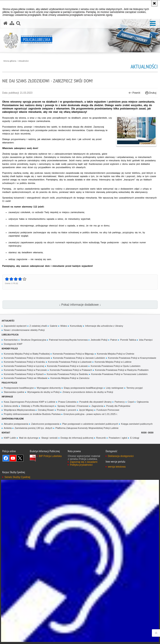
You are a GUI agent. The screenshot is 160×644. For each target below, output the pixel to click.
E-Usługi (135, 438)
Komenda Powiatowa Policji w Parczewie (25, 370)
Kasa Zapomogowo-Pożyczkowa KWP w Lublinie (29, 402)
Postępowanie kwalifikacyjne (19, 388)
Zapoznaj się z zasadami (84, 462)
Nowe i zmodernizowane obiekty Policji (24, 330)
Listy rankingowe (115, 388)
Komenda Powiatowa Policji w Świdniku (67, 374)
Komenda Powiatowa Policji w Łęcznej (24, 366)
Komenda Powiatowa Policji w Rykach (24, 374)
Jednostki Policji (99, 340)
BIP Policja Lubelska (50, 456)
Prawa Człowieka (67, 402)
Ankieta (8, 428)
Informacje (7, 396)
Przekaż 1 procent (66, 410)
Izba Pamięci (146, 340)
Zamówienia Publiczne (13, 419)
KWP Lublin (10, 438)
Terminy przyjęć (135, 388)
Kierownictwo (11, 340)
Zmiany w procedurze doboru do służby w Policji (88, 392)
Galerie (54, 326)
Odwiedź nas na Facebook (6, 458)
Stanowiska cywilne (14, 392)
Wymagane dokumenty (49, 388)
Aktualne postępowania (16, 424)
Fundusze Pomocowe (108, 410)
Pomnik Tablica (128, 340)
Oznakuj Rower (46, 410)
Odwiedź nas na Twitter (20, 458)
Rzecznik (101, 438)
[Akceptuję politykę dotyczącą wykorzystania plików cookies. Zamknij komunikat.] (154, 3)
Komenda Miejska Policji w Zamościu (70, 378)
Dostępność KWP (13, 344)
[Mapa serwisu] (12, 23)
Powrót (134, 93)
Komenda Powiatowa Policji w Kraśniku (24, 362)
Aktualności (24, 61)
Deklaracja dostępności (121, 456)
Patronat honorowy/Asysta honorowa (68, 340)
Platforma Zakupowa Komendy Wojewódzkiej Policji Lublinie (87, 428)
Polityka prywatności (81, 465)
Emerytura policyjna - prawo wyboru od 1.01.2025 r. (91, 414)
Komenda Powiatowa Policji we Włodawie (26, 378)
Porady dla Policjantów (118, 406)
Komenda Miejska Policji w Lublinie (113, 362)
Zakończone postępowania (45, 424)
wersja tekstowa (117, 467)
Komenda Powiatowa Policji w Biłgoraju (73, 354)
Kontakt (6, 432)
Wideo (64, 326)
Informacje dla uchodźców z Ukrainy (104, 326)
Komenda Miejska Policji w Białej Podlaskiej (27, 354)
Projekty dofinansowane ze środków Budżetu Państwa (32, 414)
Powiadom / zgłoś (118, 438)
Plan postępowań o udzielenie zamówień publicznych (90, 424)
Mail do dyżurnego (29, 438)
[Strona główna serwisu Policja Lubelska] (5, 23)
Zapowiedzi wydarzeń (15, 326)
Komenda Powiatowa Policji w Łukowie (67, 366)
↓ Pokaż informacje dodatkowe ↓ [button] (80, 305)
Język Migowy (86, 410)
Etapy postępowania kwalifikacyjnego (83, 388)
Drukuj (151, 93)
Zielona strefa (11, 406)
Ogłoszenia (143, 402)
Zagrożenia (97, 406)
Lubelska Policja (10, 334)
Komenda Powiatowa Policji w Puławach (71, 370)
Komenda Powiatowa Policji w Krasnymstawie (132, 358)
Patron (114, 340)
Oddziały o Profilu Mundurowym (38, 406)
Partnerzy (120, 402)
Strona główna (10, 61)
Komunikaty (76, 326)
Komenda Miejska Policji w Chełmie (116, 354)
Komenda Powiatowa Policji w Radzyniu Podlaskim (122, 370)
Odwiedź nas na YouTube (13, 458)
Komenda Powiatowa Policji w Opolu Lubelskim (116, 366)
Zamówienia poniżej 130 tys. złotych (34, 428)
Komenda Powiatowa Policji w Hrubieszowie (27, 358)
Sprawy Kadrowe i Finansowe (73, 406)
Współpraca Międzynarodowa (19, 410)
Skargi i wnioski (49, 438)
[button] (153, 24)
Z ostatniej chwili (38, 326)
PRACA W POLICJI (9, 383)
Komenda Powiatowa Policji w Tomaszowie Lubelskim (119, 374)
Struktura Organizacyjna (33, 340)
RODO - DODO (147, 432)
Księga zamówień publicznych (137, 424)
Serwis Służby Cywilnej (17, 477)
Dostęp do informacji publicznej (77, 438)
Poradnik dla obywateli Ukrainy (96, 402)
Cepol (131, 402)
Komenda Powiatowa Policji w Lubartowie (70, 362)
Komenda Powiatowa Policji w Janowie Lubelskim (79, 358)
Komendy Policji (10, 348)
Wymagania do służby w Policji (43, 392)
